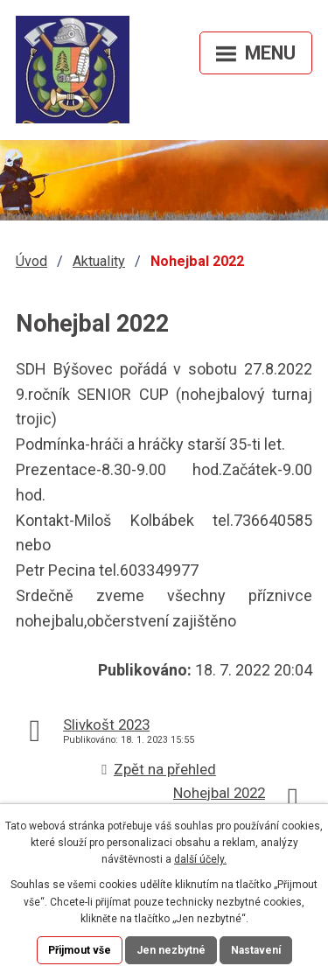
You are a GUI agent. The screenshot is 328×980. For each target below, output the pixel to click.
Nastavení (256, 950)
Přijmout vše (80, 950)
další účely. (200, 859)
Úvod (31, 261)
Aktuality (99, 261)
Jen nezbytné (171, 950)
